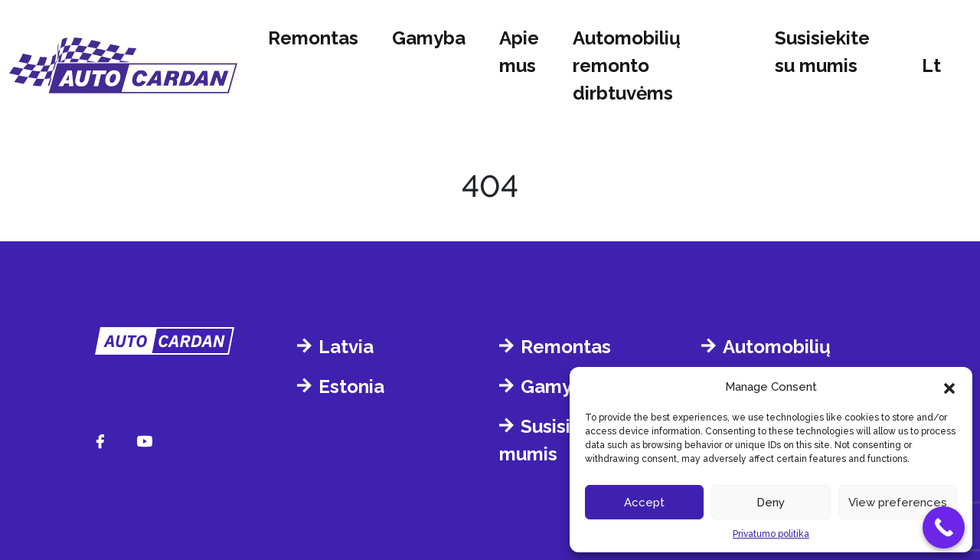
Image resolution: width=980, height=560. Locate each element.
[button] (949, 387)
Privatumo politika (771, 534)
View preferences (898, 503)
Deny (771, 503)
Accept (644, 503)
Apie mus (519, 52)
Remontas (313, 38)
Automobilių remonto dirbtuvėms (627, 65)
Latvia (346, 347)
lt (931, 65)
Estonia (351, 386)
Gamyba (429, 38)
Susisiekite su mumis (822, 52)
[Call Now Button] (944, 527)
